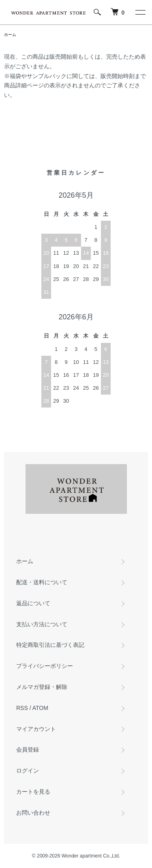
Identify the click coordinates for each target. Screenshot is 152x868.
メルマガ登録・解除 (42, 687)
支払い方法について (42, 624)
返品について (33, 603)
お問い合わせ (33, 813)
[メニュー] (140, 12)
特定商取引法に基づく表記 (50, 645)
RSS (22, 708)
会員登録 (28, 750)
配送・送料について (42, 582)
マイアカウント (36, 729)
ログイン (28, 771)
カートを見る (33, 792)
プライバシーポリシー (45, 666)
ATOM (40, 708)
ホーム (10, 35)
